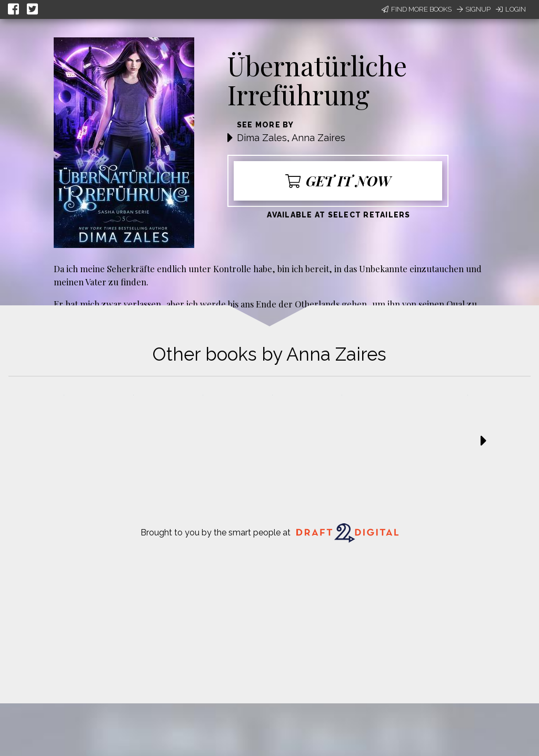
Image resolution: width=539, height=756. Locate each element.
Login (511, 9)
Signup (474, 9)
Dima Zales (262, 138)
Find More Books (417, 9)
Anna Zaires (318, 138)
